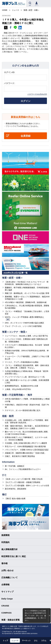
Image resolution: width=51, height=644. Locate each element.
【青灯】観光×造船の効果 (15, 499)
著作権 (4, 563)
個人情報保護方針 (10, 549)
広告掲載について (10, 577)
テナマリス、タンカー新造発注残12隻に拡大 (23, 410)
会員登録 (26, 136)
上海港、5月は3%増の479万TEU (18, 389)
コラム (44, 641)
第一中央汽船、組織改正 (15, 466)
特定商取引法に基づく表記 (14, 556)
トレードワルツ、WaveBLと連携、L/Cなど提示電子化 (26, 336)
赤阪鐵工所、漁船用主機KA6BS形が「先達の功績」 (25, 453)
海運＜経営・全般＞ (12, 278)
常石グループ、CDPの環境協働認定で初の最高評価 (25, 446)
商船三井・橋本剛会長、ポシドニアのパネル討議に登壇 (27, 293)
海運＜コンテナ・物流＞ (15, 332)
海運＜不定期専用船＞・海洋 (17, 395)
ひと (4, 475)
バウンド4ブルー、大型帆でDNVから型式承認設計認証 (27, 450)
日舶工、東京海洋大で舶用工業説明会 (20, 456)
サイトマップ (7, 592)
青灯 (4, 495)
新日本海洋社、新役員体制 (16, 489)
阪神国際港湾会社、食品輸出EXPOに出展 (21, 386)
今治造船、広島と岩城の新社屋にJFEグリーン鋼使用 (26, 443)
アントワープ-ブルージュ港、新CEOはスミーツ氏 (25, 377)
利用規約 (5, 542)
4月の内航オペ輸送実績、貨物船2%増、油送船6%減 (26, 302)
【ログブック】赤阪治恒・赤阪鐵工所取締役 (23, 482)
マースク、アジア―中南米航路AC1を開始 (22, 362)
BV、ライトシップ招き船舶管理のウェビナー (23, 469)
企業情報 (5, 585)
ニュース (15, 641)
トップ (5, 641)
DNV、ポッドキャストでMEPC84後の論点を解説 (24, 323)
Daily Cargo (7, 599)
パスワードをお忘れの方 (37, 94)
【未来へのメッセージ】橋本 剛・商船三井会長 (24, 479)
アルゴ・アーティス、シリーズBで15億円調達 (23, 326)
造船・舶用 (8, 416)
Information (8, 462)
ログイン (26, 101)
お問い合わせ (7, 570)
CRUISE (5, 606)
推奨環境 (5, 535)
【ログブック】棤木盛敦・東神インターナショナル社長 (27, 486)
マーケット (26, 641)
